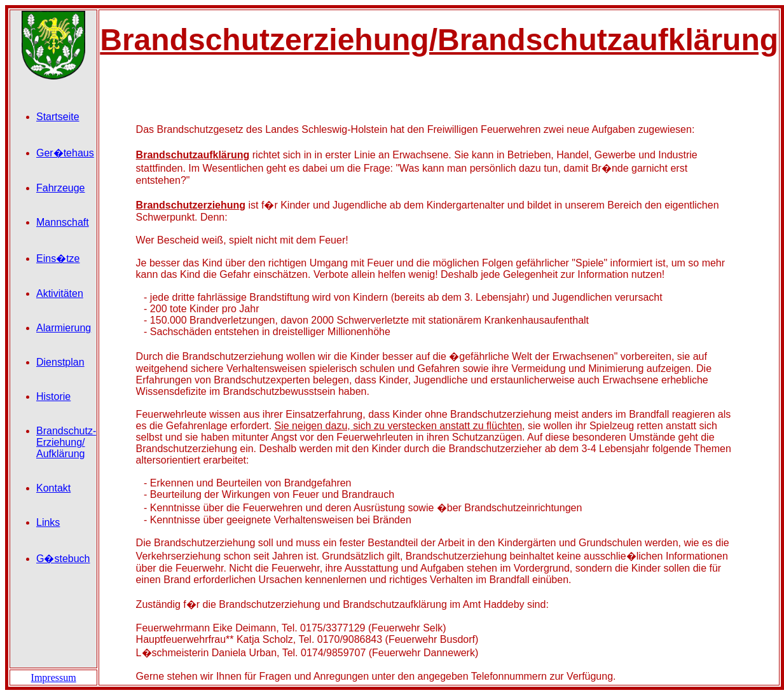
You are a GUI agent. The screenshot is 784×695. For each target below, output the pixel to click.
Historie (53, 396)
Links (48, 522)
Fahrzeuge (61, 188)
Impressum (54, 678)
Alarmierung (64, 328)
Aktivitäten (60, 293)
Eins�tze (58, 258)
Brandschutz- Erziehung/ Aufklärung (66, 442)
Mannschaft (63, 222)
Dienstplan (60, 362)
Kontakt (53, 488)
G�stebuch (63, 559)
